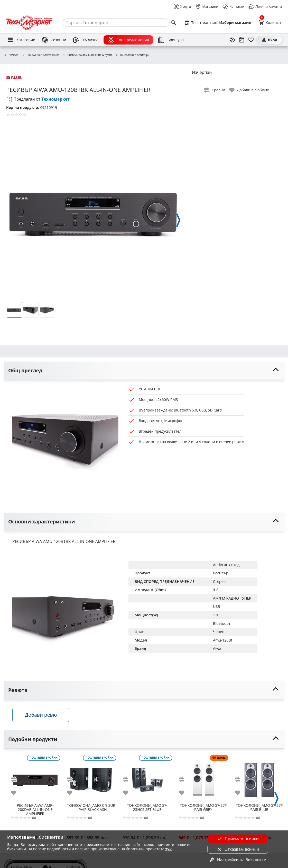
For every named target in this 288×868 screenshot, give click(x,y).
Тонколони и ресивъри (132, 55)
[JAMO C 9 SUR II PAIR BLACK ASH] (91, 778)
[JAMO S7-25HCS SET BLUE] (147, 778)
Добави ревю (41, 715)
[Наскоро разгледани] (233, 40)
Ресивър (221, 573)
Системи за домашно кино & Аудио (87, 55)
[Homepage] (29, 23)
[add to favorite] (17, 793)
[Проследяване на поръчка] (242, 40)
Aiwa (217, 648)
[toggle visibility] (144, 371)
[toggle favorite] (249, 90)
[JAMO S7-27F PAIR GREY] (203, 778)
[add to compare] (17, 779)
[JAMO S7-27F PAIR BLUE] (259, 778)
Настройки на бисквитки (238, 860)
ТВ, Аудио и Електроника (40, 55)
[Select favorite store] (218, 23)
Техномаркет (55, 99)
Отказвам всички (238, 849)
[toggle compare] (215, 90)
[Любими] (251, 40)
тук (168, 849)
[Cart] (270, 23)
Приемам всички (238, 839)
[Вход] (269, 40)
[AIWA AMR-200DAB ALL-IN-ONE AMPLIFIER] (35, 778)
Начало (11, 55)
